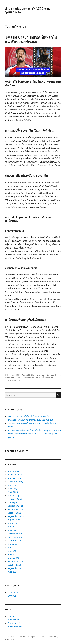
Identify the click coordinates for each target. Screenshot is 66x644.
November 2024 (16, 509)
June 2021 (12, 551)
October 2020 (14, 565)
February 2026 (15, 475)
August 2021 (14, 544)
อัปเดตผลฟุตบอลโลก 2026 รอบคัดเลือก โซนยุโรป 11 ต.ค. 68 (34, 430)
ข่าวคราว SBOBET (16, 592)
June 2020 (13, 572)
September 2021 (16, 541)
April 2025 (13, 492)
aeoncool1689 (14, 375)
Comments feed (15, 623)
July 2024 (12, 523)
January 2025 (14, 502)
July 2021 (12, 548)
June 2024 (13, 527)
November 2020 (16, 561)
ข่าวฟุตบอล (41, 375)
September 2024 (16, 516)
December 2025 (15, 482)
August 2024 (14, 520)
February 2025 (15, 499)
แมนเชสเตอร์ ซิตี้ (38, 377)
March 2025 (14, 495)
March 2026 (14, 471)
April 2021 (13, 554)
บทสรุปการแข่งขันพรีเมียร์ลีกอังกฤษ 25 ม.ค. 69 (29, 416)
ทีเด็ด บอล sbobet (54, 375)
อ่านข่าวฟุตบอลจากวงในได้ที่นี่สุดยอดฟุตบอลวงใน (23, 637)
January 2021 (14, 558)
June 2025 (13, 485)
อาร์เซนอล (20, 377)
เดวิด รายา (28, 377)
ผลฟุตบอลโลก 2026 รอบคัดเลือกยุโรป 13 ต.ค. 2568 (31, 420)
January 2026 (14, 478)
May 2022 (12, 530)
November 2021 (15, 537)
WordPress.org (15, 627)
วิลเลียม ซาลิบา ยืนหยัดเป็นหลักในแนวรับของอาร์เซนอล (31, 39)
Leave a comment (12, 380)
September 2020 (16, 568)
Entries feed (14, 620)
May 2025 (12, 488)
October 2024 (14, 513)
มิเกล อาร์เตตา (10, 377)
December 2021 (15, 534)
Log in (11, 616)
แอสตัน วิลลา (49, 377)
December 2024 (15, 506)
